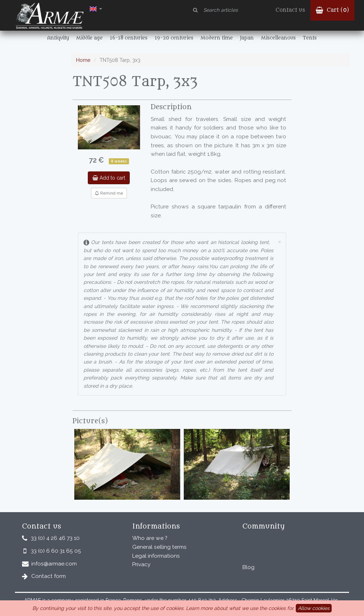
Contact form (49, 576)
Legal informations (156, 556)
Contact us (290, 10)
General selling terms (159, 547)
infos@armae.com (54, 564)
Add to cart (109, 178)
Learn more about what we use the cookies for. (240, 608)
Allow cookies (314, 608)
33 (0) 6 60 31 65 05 (56, 551)
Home (83, 60)
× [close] (279, 241)
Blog (248, 567)
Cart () (332, 10)
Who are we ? (150, 538)
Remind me (109, 193)
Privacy (141, 564)
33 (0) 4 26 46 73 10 (55, 538)
